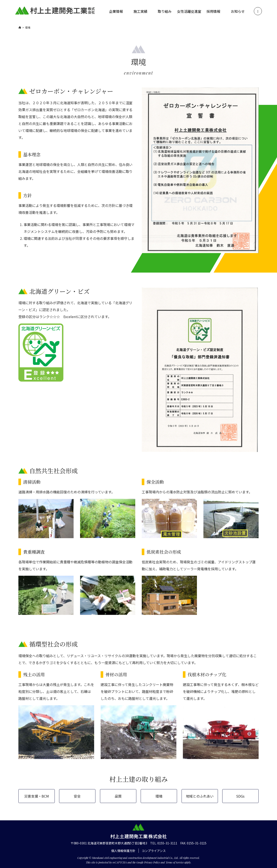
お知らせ (238, 11)
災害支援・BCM (37, 796)
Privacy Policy (152, 862)
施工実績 (140, 11)
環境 (159, 796)
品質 (118, 796)
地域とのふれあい (200, 796)
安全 (77, 796)
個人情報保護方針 (123, 851)
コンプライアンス (154, 851)
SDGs (240, 796)
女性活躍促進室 (189, 11)
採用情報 (213, 11)
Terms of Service (175, 862)
